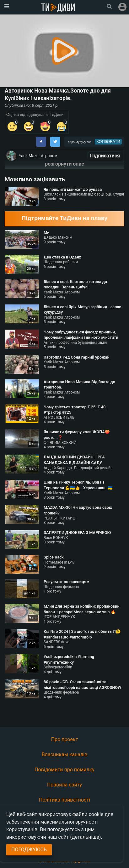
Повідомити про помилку (64, 770)
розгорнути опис (64, 164)
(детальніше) (86, 837)
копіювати (108, 142)
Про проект (65, 739)
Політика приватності (64, 800)
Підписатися (105, 156)
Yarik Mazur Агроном (38, 156)
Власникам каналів (65, 755)
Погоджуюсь (29, 850)
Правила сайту (64, 785)
